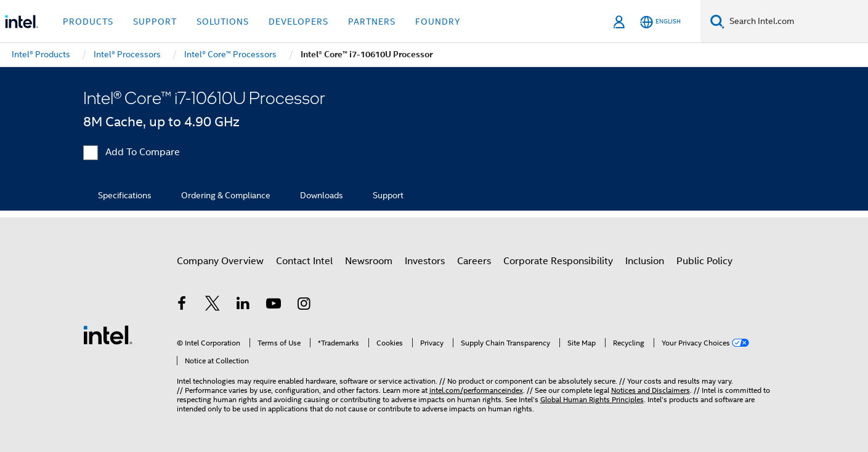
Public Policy (704, 261)
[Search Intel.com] (796, 22)
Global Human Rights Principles (592, 399)
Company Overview (220, 261)
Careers (474, 261)
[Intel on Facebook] (182, 305)
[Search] (717, 21)
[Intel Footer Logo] (108, 334)
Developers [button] (298, 22)
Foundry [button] (438, 22)
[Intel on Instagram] (304, 305)
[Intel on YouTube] (274, 305)
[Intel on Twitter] (213, 305)
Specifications (125, 195)
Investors (425, 261)
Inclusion (645, 261)
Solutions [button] (223, 22)
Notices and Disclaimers (651, 390)
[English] (660, 22)
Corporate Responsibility (558, 261)
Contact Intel (304, 261)
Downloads (322, 195)
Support (388, 195)
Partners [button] (372, 22)
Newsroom (369, 261)
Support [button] (155, 22)
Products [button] (88, 22)
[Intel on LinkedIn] (243, 305)
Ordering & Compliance (226, 195)
